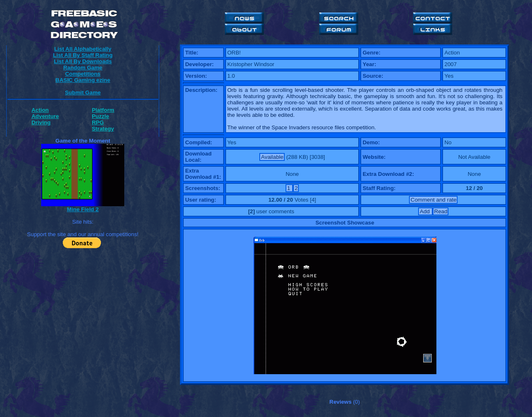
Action (40, 110)
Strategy (103, 129)
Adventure (45, 116)
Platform (103, 110)
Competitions (83, 74)
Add (425, 211)
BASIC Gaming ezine (83, 80)
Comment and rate (433, 200)
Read (441, 211)
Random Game (83, 68)
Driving (41, 122)
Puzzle (100, 116)
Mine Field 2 (83, 209)
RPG (98, 122)
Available (272, 157)
